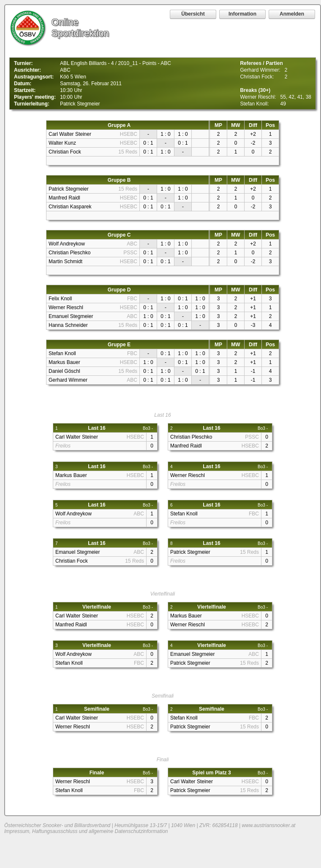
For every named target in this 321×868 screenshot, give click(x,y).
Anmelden (292, 14)
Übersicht (193, 14)
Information (242, 14)
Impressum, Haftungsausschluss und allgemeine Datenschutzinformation (86, 831)
